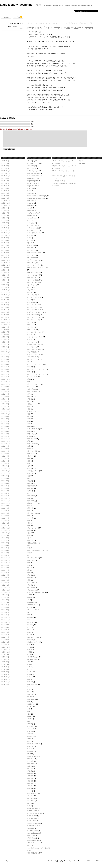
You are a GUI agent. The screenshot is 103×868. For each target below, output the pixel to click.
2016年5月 (6, 456)
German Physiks (33, 637)
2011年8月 (6, 598)
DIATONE (31, 622)
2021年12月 (6, 290)
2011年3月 (6, 610)
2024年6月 (6, 215)
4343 (29, 647)
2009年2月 (6, 672)
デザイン (31, 322)
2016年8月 (6, 449)
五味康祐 (31, 759)
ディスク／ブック (33, 320)
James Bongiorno (33, 756)
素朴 (29, 523)
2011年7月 (6, 600)
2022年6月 (6, 275)
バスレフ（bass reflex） (35, 337)
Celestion (31, 617)
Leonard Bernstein (33, 833)
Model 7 (30, 682)
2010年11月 (6, 620)
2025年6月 (6, 186)
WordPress (82, 163)
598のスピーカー (33, 171)
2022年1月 (6, 287)
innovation (31, 188)
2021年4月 (6, 310)
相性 (29, 511)
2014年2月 (6, 523)
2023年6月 (6, 245)
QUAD (30, 707)
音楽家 (30, 806)
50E (29, 712)
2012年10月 (6, 563)
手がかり (31, 456)
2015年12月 (6, 469)
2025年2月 (6, 196)
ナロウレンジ (32, 330)
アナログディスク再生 (35, 253)
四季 (29, 419)
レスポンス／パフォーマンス (37, 369)
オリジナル (31, 263)
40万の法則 (31, 168)
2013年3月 (6, 550)
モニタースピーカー (34, 359)
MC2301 (30, 697)
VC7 (29, 615)
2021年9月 (6, 297)
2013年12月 (6, 528)
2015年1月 (6, 496)
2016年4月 (6, 459)
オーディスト (32, 285)
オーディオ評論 (33, 282)
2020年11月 (6, 322)
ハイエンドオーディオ (35, 332)
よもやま (31, 248)
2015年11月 (6, 471)
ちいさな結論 (32, 245)
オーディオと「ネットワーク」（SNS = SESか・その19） (60, 28)
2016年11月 (6, 441)
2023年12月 (6, 230)
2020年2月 (6, 344)
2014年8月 (6, 508)
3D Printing (31, 166)
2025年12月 (6, 171)
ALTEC (30, 595)
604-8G (30, 598)
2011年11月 (6, 590)
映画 (29, 476)
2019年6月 (6, 364)
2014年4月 (6, 518)
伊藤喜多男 (31, 764)
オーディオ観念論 (33, 280)
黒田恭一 (31, 786)
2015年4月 (6, 488)
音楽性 (30, 585)
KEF (29, 662)
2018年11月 (6, 382)
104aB (30, 664)
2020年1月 (6, 347)
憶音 (29, 449)
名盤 (29, 416)
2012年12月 (6, 558)
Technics (30, 736)
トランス (31, 325)
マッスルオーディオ (34, 354)
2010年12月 (6, 617)
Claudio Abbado (33, 811)
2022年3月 (6, 282)
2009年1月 (6, 674)
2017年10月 (6, 414)
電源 (29, 568)
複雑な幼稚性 (32, 543)
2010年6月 (6, 632)
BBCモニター (32, 605)
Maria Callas (32, 836)
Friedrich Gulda (33, 818)
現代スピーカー (33, 503)
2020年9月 (6, 327)
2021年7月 (6, 302)
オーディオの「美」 (34, 265)
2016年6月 (6, 454)
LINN (29, 674)
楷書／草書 (31, 486)
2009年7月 (6, 660)
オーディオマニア (33, 275)
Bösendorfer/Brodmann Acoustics (38, 610)
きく (29, 243)
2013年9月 (6, 535)
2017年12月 (6, 409)
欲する (30, 491)
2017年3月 (6, 431)
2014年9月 (6, 506)
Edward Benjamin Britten (35, 813)
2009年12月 (6, 647)
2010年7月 (6, 630)
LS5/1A (30, 672)
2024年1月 (6, 228)
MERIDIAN (31, 699)
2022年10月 (6, 265)
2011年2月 (6, 612)
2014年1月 (6, 525)
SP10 (29, 739)
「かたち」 (31, 223)
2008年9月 (6, 684)
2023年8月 (6, 240)
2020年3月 (6, 342)
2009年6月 (6, 662)
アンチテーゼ (32, 255)
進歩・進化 (31, 560)
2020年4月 (6, 340)
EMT (29, 627)
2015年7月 (6, 481)
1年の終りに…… (33, 163)
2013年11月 (6, 531)
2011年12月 (6, 588)
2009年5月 (6, 664)
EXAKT (30, 677)
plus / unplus (32, 201)
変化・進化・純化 (33, 429)
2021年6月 (6, 305)
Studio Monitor (32, 660)
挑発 (29, 461)
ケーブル (31, 292)
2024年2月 (6, 225)
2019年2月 (6, 374)
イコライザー (32, 258)
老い (29, 533)
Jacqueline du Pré (33, 826)
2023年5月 (6, 248)
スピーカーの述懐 (33, 315)
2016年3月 (6, 461)
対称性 (30, 436)
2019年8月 (6, 359)
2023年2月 (6, 255)
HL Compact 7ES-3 (34, 642)
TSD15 (30, 635)
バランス (31, 340)
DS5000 (30, 625)
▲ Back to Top (4, 861)
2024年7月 (6, 213)
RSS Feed (18, 17)
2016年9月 (6, 446)
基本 (29, 424)
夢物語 (30, 431)
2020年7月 (6, 332)
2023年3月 (6, 253)
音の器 (30, 573)
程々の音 (31, 518)
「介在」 (31, 235)
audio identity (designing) (17, 5)
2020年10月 (6, 325)
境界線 (30, 426)
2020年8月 (6, 330)
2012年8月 (6, 568)
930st (29, 632)
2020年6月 (6, 335)
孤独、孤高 (31, 434)
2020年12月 (6, 320)
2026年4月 (6, 161)
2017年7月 (6, 421)
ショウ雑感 (31, 302)
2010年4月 (6, 637)
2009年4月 (6, 667)
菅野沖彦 (31, 781)
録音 (29, 565)
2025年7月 (6, 183)
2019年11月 (6, 352)
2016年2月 (6, 464)
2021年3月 (6, 312)
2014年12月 (6, 498)
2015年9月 (6, 476)
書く (29, 478)
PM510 (30, 719)
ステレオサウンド (33, 307)
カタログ (31, 290)
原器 (29, 406)
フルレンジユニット (34, 344)
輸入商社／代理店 (33, 558)
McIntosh (31, 694)
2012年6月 (6, 573)
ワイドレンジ (32, 377)
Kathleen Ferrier (33, 831)
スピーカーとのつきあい (35, 312)
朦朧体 (30, 481)
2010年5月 (6, 635)
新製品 (30, 469)
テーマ (30, 161)
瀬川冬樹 (31, 779)
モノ (29, 362)
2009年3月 (6, 669)
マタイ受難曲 (32, 352)
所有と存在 (31, 454)
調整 (29, 553)
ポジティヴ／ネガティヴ (35, 349)
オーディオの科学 (33, 273)
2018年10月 (6, 384)
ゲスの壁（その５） (59, 181)
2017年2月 (6, 434)
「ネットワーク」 (17, 26)
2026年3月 (6, 163)
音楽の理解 (31, 583)
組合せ (30, 531)
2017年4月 (6, 429)
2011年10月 (6, 593)
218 (29, 702)
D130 (29, 654)
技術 (29, 459)
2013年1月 (6, 555)
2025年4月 (6, 191)
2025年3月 (6, 193)
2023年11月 (6, 233)
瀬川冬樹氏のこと (33, 853)
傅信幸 (30, 766)
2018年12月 (6, 379)
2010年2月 (6, 642)
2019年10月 (6, 354)
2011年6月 (6, 602)
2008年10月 (6, 682)
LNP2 (30, 689)
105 (29, 667)
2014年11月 (6, 501)
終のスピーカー (33, 528)
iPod (29, 191)
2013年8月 (6, 538)
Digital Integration (33, 181)
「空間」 (31, 240)
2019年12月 (6, 349)
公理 (29, 394)
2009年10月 (6, 652)
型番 (29, 421)
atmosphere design (34, 173)
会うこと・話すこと (34, 384)
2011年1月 (6, 615)
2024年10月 (6, 206)
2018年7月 (6, 392)
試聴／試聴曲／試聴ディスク (37, 550)
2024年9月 (6, 208)
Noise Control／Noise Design (37, 196)
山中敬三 (31, 769)
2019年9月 (6, 357)
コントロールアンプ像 (35, 297)
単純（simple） (33, 404)
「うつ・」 (31, 220)
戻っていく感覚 (33, 451)
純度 (29, 521)
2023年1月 (6, 258)
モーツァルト (32, 798)
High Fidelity (32, 183)
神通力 (30, 516)
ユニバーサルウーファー (35, 364)
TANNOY (31, 726)
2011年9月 (6, 595)
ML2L (30, 692)
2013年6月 (6, 543)
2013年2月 (6, 553)
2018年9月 (6, 387)
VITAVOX (31, 746)
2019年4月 (6, 369)
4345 (29, 650)
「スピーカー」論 (33, 228)
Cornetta (30, 731)
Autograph (31, 729)
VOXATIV (31, 751)
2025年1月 (6, 198)
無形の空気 (31, 501)
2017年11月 (6, 411)
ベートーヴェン (33, 793)
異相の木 (31, 508)
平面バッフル (32, 439)
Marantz (30, 679)
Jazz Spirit (31, 193)
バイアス (31, 335)
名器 (29, 414)
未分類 (30, 803)
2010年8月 (6, 627)
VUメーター (32, 215)
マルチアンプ (32, 357)
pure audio (31, 206)
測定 (29, 498)
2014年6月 (6, 513)
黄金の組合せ (32, 590)
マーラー (31, 796)
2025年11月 (6, 173)
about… (6, 17)
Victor (30, 741)
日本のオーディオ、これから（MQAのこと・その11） (43, 23)
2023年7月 (6, 243)
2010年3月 (6, 640)
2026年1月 (6, 168)
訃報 (29, 548)
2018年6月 (6, 394)
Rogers (30, 716)
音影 (29, 580)
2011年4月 (6, 607)
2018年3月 (6, 402)
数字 (29, 466)
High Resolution (33, 186)
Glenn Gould (32, 821)
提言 (29, 464)
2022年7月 (6, 273)
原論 (29, 409)
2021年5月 (6, 307)
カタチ (30, 287)
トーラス (31, 327)
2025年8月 (6, 181)
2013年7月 (6, 540)
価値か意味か (32, 389)
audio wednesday (33, 176)
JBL (29, 645)
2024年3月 (6, 223)
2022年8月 (6, 270)
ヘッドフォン (32, 347)
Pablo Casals (32, 838)
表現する (31, 540)
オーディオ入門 (33, 278)
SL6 (29, 620)
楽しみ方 (31, 488)
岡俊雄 (30, 771)
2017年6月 (6, 424)
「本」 (30, 238)
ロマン (30, 372)
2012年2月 (6, 583)
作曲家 (30, 788)
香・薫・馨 (31, 588)
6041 (29, 600)
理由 (29, 506)
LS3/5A (30, 607)
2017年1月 (6, 436)
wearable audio (32, 218)
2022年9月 (6, 268)
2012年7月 (6, 570)
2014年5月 (6, 516)
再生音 (30, 397)
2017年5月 (6, 426)
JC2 (29, 687)
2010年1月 (6, 645)
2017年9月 (6, 416)
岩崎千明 (31, 774)
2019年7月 (6, 362)
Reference (31, 211)
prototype (31, 203)
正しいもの (31, 496)
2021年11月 (6, 292)
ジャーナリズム (33, 305)
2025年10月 (6, 176)
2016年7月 (6, 451)
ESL (29, 714)
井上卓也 (31, 761)
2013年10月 (6, 533)
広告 (29, 441)
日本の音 (31, 473)
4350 (29, 652)
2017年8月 (6, 419)
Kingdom (30, 734)
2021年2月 (6, 315)
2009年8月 (6, 657)
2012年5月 (6, 575)
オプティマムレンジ (34, 260)
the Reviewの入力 (33, 213)
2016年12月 (6, 439)
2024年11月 (6, 203)
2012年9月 (6, 565)
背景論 (30, 535)
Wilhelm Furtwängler (34, 843)
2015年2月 (6, 493)
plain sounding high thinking (36, 198)
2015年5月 (6, 486)
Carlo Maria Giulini (33, 808)
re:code (30, 208)
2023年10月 (6, 235)
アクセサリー (32, 250)
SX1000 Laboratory (34, 744)
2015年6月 (6, 483)
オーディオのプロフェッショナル (38, 268)
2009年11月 (6, 650)
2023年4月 (6, 250)
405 (29, 709)
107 (29, 669)
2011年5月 (6, 605)
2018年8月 (6, 389)
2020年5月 (6, 337)
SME (29, 721)
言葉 (29, 545)
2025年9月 (6, 178)
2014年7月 (6, 511)
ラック (30, 367)
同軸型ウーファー (33, 411)
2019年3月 (6, 372)
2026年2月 (6, 166)
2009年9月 (6, 654)
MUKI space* (99, 861)
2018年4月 (6, 399)
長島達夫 (31, 783)
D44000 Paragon (33, 657)
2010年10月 (6, 622)
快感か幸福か (32, 444)
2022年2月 (6, 285)
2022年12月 (6, 260)
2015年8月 (6, 478)
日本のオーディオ (33, 471)
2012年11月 (6, 560)
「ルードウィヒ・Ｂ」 (35, 233)
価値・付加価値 (33, 392)
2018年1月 (6, 406)
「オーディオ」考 (33, 225)
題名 (29, 845)
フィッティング (33, 342)
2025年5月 (6, 188)
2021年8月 (6, 300)
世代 (29, 379)
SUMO (30, 724)
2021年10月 (6, 295)
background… (32, 178)
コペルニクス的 (33, 295)
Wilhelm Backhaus (33, 841)
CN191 (30, 749)
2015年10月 (6, 473)
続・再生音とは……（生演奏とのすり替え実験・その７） (82, 23)
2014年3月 (6, 521)
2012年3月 (6, 580)
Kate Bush (31, 828)
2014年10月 (6, 503)
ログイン (81, 161)
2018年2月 (6, 404)
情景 (29, 446)
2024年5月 (6, 218)
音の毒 (30, 575)
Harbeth (30, 640)
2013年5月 (6, 545)
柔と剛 (30, 483)
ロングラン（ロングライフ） (37, 374)
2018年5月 (6, 397)
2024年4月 (6, 220)
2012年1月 (6, 585)
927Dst (30, 630)
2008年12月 (6, 677)
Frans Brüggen (32, 816)
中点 (29, 382)
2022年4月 (6, 280)
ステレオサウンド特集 (35, 310)
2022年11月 (6, 263)
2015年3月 (6, 491)
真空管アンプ (32, 513)
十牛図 (30, 402)
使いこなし (31, 387)
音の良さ (31, 578)
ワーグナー (31, 801)
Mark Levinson (32, 684)
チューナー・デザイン (35, 317)
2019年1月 (6, 377)
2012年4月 (6, 578)
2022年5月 (6, 278)
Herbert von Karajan (34, 823)
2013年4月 (6, 548)
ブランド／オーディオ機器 (36, 593)
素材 (29, 525)
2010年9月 (6, 625)
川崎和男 (31, 776)
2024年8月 (6, 211)
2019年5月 (6, 367)
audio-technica (32, 602)
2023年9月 (6, 238)
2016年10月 (6, 444)
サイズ (30, 300)
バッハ (30, 791)
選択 (29, 563)
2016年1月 (6, 466)
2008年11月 (6, 679)
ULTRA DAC (32, 704)
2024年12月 (6, 201)
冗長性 (30, 399)
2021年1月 (6, 317)
